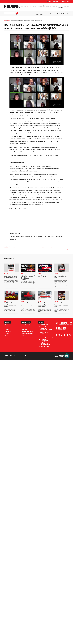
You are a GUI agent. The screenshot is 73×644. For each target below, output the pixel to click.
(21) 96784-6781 (45, 374)
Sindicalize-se (9, 362)
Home (5, 21)
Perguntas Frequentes (28, 365)
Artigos (35, 6)
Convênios (25, 356)
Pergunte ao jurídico (27, 360)
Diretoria (55, 6)
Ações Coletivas (26, 362)
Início (17, 6)
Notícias (29, 6)
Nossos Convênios (27, 13)
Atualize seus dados (27, 358)
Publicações (42, 6)
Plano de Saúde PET (41, 14)
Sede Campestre (21, 13)
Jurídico (49, 6)
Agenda (67, 6)
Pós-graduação (53, 13)
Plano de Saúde (37, 13)
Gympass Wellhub (32, 13)
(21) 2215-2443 (45, 352)
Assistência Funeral (46, 13)
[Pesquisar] (5, 15)
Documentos (25, 354)
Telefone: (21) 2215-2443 (9, 2)
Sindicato (7, 352)
